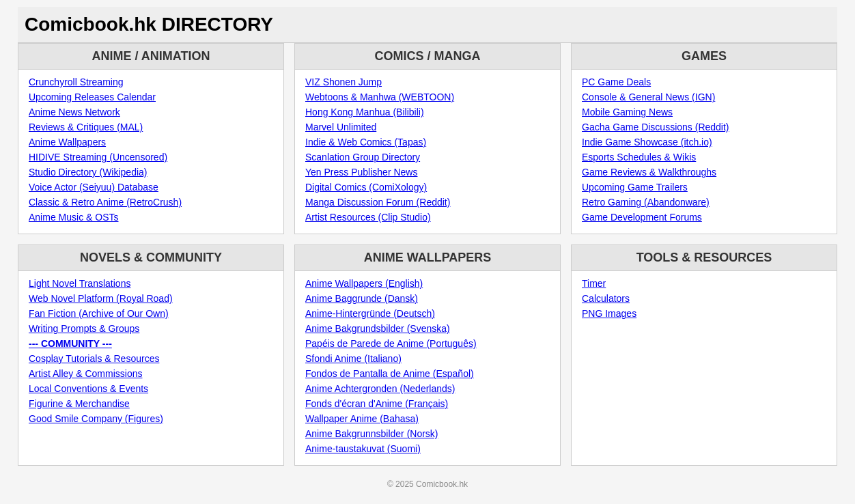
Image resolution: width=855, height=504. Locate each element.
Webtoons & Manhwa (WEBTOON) (380, 97)
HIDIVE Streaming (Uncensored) (98, 157)
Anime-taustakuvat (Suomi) (363, 449)
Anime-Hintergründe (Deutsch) (370, 313)
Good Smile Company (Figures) (96, 419)
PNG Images (609, 313)
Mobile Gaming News (627, 112)
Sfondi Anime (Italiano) (353, 359)
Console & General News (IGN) (648, 97)
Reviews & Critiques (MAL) (86, 127)
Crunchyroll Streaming (76, 82)
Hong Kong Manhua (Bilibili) (365, 112)
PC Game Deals (616, 82)
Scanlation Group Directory (363, 157)
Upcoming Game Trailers (635, 187)
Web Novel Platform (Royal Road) (101, 298)
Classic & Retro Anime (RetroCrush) (105, 202)
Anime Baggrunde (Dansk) (362, 298)
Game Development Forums (642, 217)
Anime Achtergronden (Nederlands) (380, 389)
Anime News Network (74, 112)
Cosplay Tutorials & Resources (94, 359)
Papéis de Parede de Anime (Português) (391, 344)
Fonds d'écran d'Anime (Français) (377, 404)
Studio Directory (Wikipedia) (88, 172)
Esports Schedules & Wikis (639, 157)
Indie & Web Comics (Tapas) (366, 142)
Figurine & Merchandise (79, 404)
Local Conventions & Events (88, 389)
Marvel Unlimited (341, 127)
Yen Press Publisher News (361, 172)
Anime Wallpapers (67, 142)
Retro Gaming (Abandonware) (646, 202)
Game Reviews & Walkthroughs (649, 172)
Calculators (606, 298)
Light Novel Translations (80, 283)
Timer (594, 283)
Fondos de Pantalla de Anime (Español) (390, 374)
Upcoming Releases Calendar (92, 97)
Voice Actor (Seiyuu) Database (94, 187)
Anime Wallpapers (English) (364, 283)
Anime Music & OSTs (73, 217)
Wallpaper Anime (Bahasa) (362, 419)
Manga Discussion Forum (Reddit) (378, 202)
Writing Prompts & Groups (84, 328)
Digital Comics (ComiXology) (366, 187)
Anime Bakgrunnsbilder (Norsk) (372, 434)
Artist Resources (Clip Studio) (368, 217)
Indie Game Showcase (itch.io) (647, 142)
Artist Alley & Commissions (85, 374)
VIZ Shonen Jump (344, 82)
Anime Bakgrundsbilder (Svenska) (378, 328)
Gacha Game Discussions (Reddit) (656, 127)
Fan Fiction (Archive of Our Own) (99, 313)
